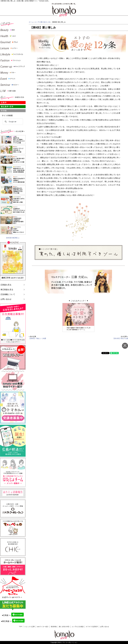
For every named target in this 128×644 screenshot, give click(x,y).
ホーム (31, 22)
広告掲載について (8, 294)
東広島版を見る (7, 290)
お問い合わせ (6, 299)
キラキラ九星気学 (92, 627)
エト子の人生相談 (78, 627)
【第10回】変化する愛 (120, 338)
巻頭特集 (54, 627)
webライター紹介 (43, 627)
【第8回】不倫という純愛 (37, 338)
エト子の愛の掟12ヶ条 (42, 22)
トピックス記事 (29, 627)
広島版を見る (6, 285)
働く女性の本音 (64, 627)
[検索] (12, 122)
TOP (20, 627)
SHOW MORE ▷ (13, 238)
